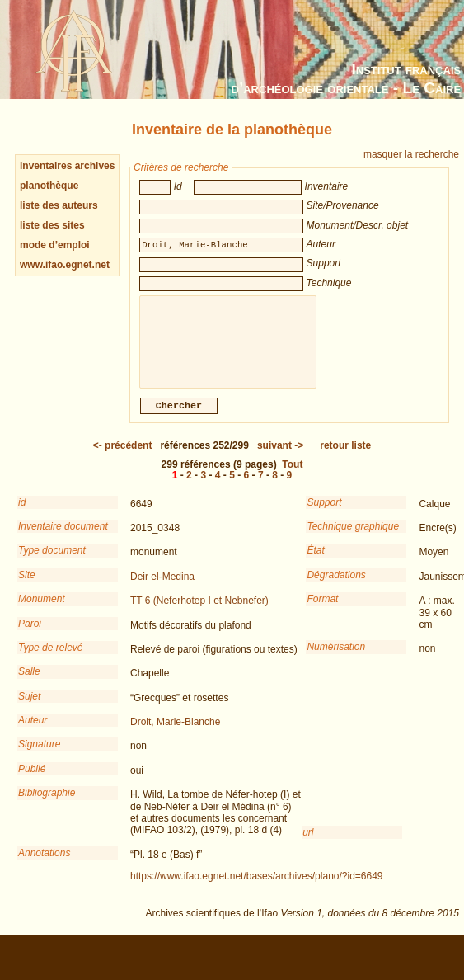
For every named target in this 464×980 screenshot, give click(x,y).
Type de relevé (51, 659)
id (22, 514)
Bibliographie (47, 804)
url (308, 844)
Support (324, 514)
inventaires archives (67, 166)
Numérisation (336, 658)
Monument (42, 610)
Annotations (44, 865)
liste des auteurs (59, 205)
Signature (39, 756)
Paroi (30, 635)
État (315, 562)
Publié (32, 780)
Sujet (29, 708)
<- (123, 457)
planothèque (49, 186)
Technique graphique (353, 538)
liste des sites (52, 225)
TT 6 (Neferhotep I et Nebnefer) (199, 612)
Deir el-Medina (162, 588)
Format (322, 610)
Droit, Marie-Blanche (175, 733)
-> (280, 457)
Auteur (33, 732)
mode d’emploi (55, 245)
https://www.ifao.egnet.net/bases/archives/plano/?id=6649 (257, 888)
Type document (52, 562)
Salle (29, 683)
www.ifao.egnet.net (65, 265)
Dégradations (336, 587)
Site (27, 587)
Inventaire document (63, 538)
